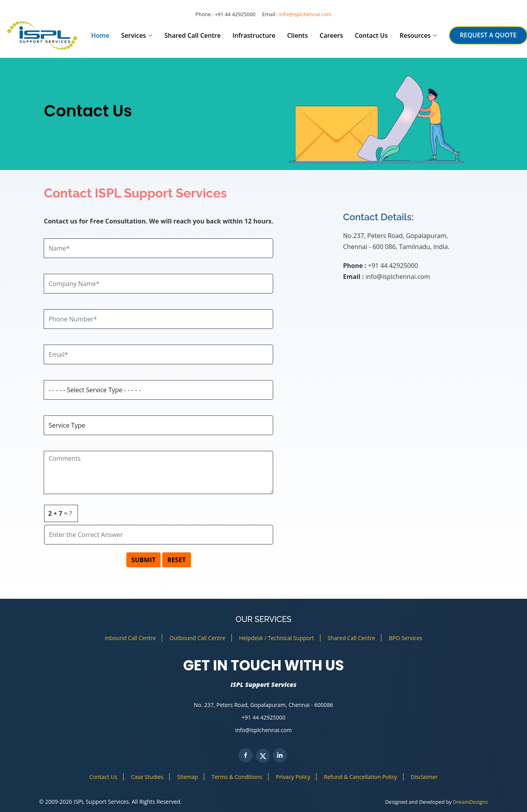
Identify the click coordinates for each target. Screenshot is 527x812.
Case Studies (147, 777)
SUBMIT (143, 560)
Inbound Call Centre (130, 638)
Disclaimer (424, 777)
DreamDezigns (471, 802)
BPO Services (406, 638)
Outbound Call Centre (198, 638)
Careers (331, 35)
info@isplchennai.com (305, 14)
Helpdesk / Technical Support (276, 638)
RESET (177, 560)
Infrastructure (254, 35)
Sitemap (188, 777)
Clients (297, 35)
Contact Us (371, 35)
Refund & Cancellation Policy (361, 777)
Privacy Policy (293, 777)
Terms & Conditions (237, 777)
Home (100, 35)
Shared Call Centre (193, 35)
